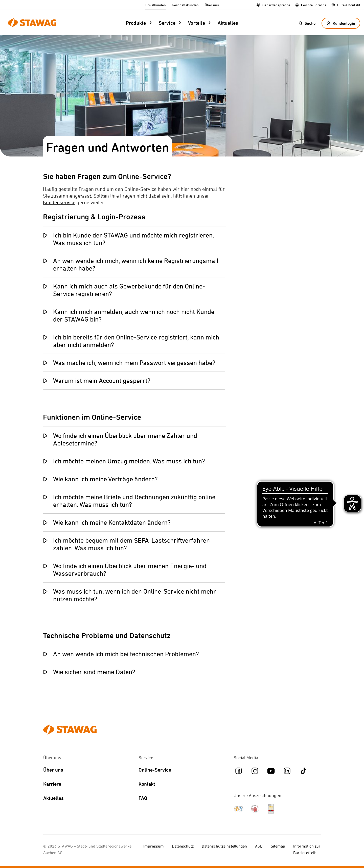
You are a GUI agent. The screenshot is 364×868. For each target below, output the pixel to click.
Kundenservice (59, 202)
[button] (307, 23)
